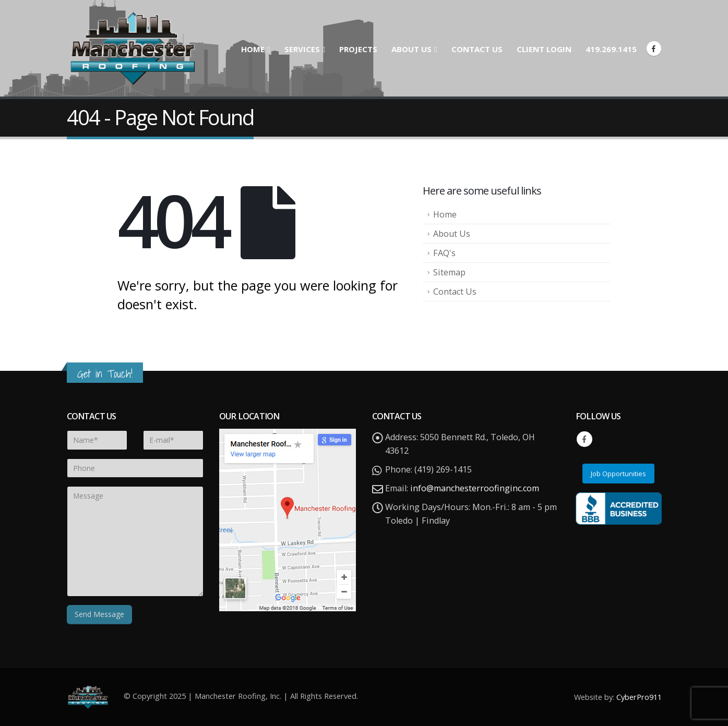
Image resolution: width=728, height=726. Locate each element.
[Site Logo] (132, 48)
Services (302, 49)
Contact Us (477, 49)
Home (253, 49)
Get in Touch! (105, 374)
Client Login (544, 49)
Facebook (584, 439)
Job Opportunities (618, 474)
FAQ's (444, 253)
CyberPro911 (639, 697)
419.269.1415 (611, 49)
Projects (358, 49)
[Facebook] (654, 49)
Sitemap (449, 272)
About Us (411, 49)
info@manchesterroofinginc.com (475, 488)
